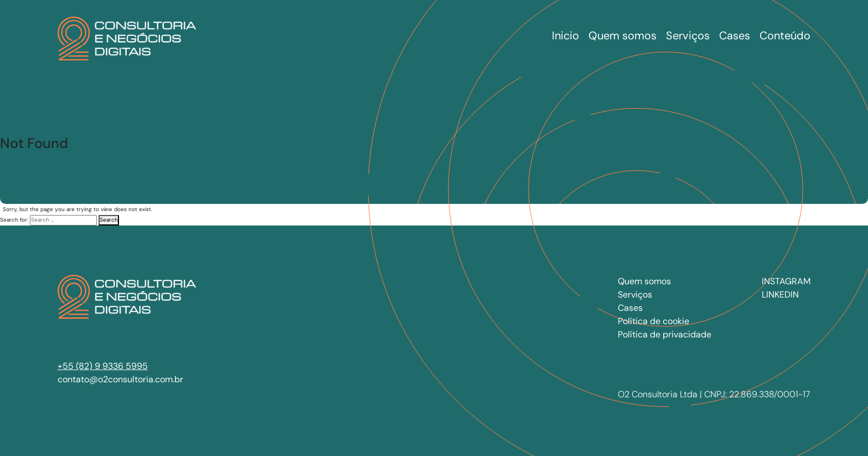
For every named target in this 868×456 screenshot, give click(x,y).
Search (109, 220)
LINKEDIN (780, 294)
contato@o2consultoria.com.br (120, 379)
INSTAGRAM (786, 281)
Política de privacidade (665, 334)
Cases (630, 308)
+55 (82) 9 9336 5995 (103, 366)
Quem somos (644, 281)
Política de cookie (653, 321)
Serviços (635, 294)
